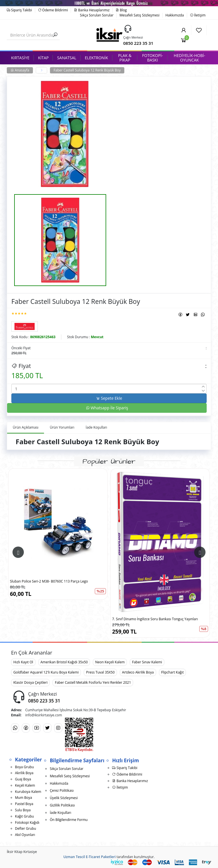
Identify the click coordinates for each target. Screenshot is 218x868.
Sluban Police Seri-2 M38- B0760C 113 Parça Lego (49, 581)
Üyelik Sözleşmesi (64, 798)
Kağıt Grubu (25, 816)
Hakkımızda (175, 15)
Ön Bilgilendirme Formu (69, 820)
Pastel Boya (24, 804)
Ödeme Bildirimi (53, 10)
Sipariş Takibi (19, 10)
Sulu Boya (23, 810)
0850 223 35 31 (138, 43)
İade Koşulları (60, 813)
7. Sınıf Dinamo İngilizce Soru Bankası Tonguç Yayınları (155, 619)
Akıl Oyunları (25, 835)
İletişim (198, 15)
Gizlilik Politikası (62, 805)
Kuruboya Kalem (28, 792)
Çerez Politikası (62, 790)
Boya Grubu (24, 767)
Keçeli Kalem (25, 785)
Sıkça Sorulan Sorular (97, 15)
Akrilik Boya (24, 773)
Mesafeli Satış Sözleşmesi (140, 15)
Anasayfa (20, 70)
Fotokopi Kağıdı (27, 823)
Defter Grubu (26, 828)
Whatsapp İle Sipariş (107, 408)
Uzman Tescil (74, 857)
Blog (121, 10)
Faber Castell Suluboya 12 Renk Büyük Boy (87, 70)
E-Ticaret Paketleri (101, 857)
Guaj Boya (23, 779)
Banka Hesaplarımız (92, 10)
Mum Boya (24, 798)
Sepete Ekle (109, 398)
